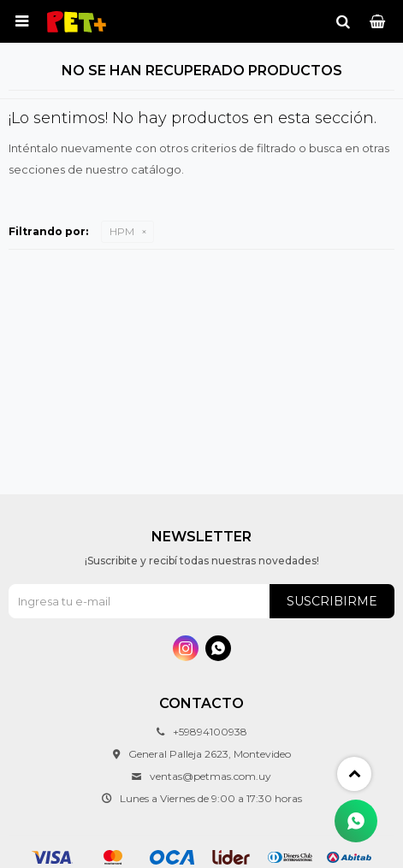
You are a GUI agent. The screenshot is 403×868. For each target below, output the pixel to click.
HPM (122, 231)
